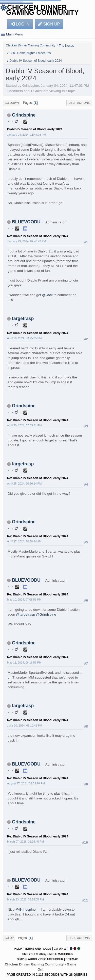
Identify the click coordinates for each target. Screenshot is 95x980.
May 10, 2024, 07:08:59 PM (24, 600)
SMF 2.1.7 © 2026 (34, 954)
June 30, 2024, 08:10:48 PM (25, 726)
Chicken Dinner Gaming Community (42, 10)
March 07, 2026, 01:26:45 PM (25, 842)
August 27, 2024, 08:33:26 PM (26, 783)
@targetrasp (25, 614)
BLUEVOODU (26, 222)
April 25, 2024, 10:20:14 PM (24, 483)
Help (18, 949)
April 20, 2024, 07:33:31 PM (24, 425)
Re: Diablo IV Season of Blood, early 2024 (38, 236)
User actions (79, 103)
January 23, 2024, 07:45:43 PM (27, 241)
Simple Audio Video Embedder (40, 959)
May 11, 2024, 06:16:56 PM (24, 663)
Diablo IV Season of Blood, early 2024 (35, 129)
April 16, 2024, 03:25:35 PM (24, 338)
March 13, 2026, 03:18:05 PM (25, 899)
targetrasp (23, 319)
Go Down (12, 103)
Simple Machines (60, 954)
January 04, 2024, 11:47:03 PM (27, 135)
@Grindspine (46, 614)
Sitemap (72, 959)
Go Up (9, 938)
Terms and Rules (38, 949)
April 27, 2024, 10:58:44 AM (24, 541)
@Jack (47, 295)
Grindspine (24, 115)
